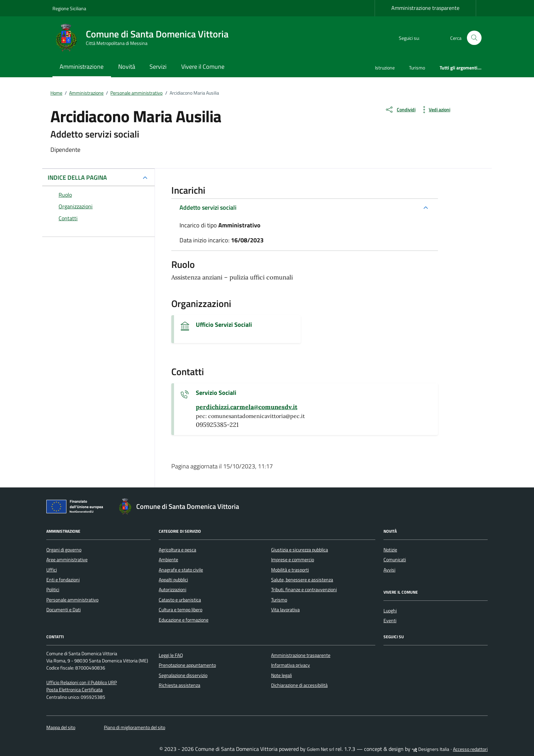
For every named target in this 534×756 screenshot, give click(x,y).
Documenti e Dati (64, 610)
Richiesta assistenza (179, 685)
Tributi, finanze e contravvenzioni (304, 590)
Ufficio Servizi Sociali (224, 325)
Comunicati (395, 560)
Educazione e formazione (184, 620)
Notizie (390, 550)
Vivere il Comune (203, 67)
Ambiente (168, 560)
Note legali (281, 675)
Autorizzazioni (172, 590)
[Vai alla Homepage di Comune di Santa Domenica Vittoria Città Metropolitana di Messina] (145, 38)
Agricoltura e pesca (177, 550)
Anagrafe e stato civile (181, 570)
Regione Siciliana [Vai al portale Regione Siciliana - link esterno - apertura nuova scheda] (69, 8)
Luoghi (390, 611)
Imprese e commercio (293, 560)
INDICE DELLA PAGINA (77, 178)
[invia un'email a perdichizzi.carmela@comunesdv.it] (247, 407)
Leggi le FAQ (171, 655)
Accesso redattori (470, 749)
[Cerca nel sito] (474, 38)
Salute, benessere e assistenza (302, 580)
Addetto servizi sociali (208, 207)
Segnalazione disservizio (183, 675)
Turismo (417, 68)
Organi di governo (64, 550)
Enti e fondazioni (63, 580)
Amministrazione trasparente (425, 8)
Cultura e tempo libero (180, 610)
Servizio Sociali (216, 393)
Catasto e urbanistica (180, 600)
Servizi (158, 67)
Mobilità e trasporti (290, 570)
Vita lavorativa (285, 610)
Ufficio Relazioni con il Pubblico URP (82, 682)
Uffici (52, 570)
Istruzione (385, 68)
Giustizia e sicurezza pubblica (300, 550)
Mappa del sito (61, 727)
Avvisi (389, 570)
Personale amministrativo (72, 600)
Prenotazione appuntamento (187, 665)
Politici (53, 590)
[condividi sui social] (400, 110)
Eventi (390, 621)
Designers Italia (430, 749)
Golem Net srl (320, 749)
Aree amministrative (67, 560)
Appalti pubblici (173, 580)
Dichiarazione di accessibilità (299, 685)
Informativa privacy (290, 665)
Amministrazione (82, 67)
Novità (127, 67)
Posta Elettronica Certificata (74, 690)
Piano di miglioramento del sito (135, 727)
